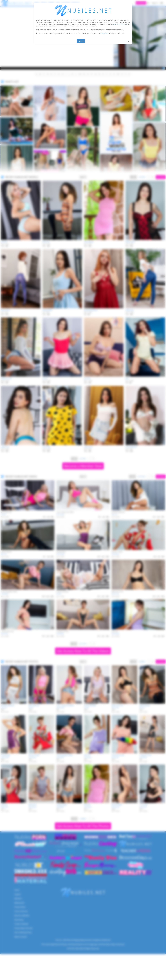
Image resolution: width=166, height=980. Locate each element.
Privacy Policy (104, 33)
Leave (129, 41)
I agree (81, 41)
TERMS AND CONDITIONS (120, 24)
